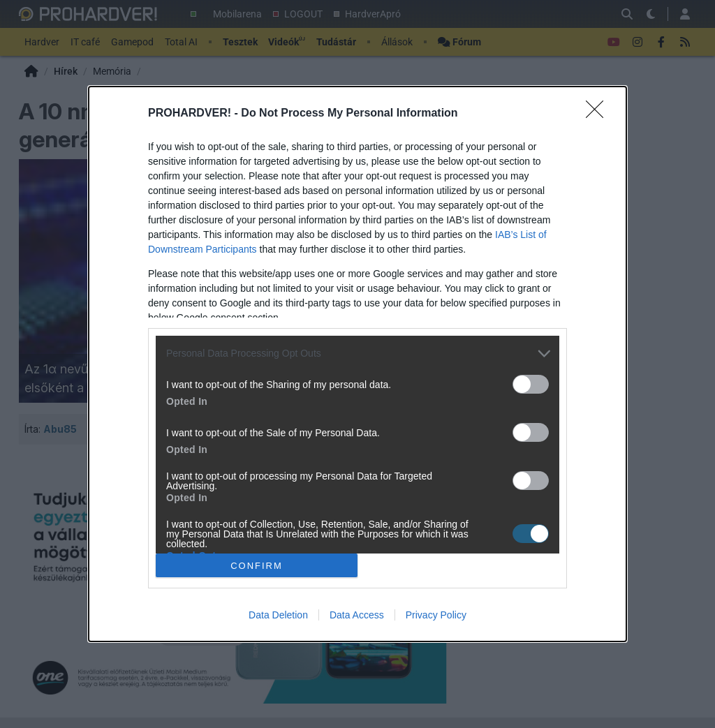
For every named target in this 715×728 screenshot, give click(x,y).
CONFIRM (257, 566)
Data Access (357, 615)
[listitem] (357, 354)
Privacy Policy (436, 615)
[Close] (599, 114)
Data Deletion (278, 615)
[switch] (531, 384)
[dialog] (357, 364)
